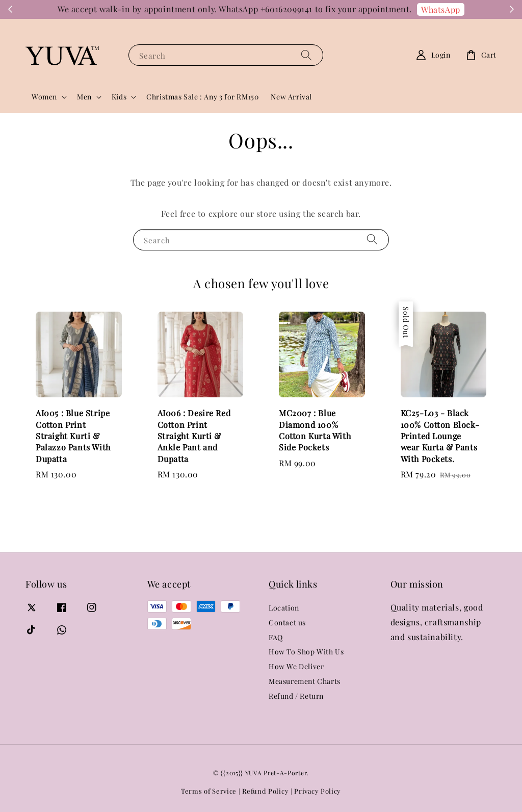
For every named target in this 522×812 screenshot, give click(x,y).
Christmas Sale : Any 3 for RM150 (202, 97)
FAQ (276, 637)
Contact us (287, 623)
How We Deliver (296, 666)
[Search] (306, 55)
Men (84, 97)
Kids (119, 97)
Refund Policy (265, 791)
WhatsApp (441, 9)
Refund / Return (296, 696)
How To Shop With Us (306, 652)
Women (44, 97)
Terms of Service (209, 791)
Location (284, 608)
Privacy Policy (318, 791)
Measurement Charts (305, 681)
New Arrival (291, 97)
